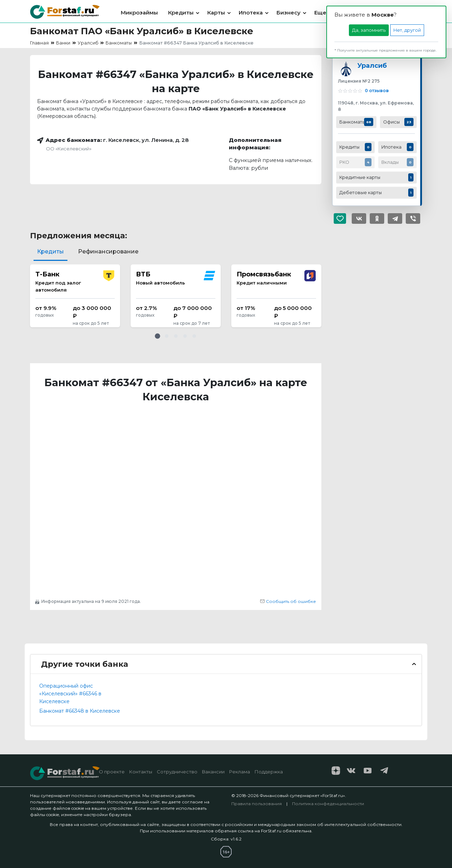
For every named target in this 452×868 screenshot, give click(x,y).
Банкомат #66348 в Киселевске (80, 711)
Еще (320, 13)
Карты (216, 13)
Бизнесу (289, 13)
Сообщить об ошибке (288, 601)
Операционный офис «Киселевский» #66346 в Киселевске (70, 694)
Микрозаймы (139, 13)
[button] (157, 336)
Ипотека (251, 13)
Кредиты (181, 13)
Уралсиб (372, 65)
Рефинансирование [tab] (108, 252)
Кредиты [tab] (50, 252)
